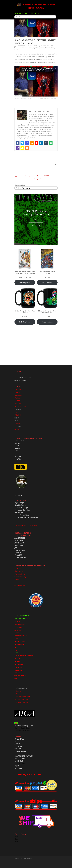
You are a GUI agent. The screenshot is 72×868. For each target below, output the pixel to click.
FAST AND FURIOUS (21, 636)
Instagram (18, 389)
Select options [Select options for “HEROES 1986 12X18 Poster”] (47, 282)
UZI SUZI (18, 766)
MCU (16, 647)
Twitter (17, 392)
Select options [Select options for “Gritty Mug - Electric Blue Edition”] (25, 322)
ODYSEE (18, 429)
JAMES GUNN (19, 543)
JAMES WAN (19, 545)
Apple (17, 446)
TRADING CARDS (21, 751)
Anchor (17, 451)
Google (17, 448)
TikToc (17, 401)
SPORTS (17, 662)
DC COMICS (18, 627)
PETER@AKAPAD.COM (23, 378)
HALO (16, 639)
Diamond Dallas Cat (22, 406)
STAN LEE (18, 555)
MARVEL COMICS (20, 642)
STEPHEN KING (20, 558)
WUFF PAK (18, 768)
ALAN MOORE (20, 538)
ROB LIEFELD (19, 553)
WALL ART (18, 749)
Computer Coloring (22, 510)
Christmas (18, 568)
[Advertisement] (36, 347)
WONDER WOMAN (20, 676)
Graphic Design (20, 505)
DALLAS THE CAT (21, 759)
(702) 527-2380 (20, 380)
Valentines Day (20, 577)
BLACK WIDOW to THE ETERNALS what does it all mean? (48, 99)
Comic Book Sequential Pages (26, 517)
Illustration (19, 512)
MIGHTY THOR (19, 644)
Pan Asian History (21, 702)
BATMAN (17, 622)
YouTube (18, 404)
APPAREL (18, 744)
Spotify (17, 443)
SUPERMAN (18, 670)
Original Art (19, 739)
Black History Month (22, 697)
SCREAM (17, 659)
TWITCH (18, 412)
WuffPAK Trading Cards (24, 726)
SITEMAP (18, 457)
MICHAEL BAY (20, 550)
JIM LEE (17, 548)
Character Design (21, 508)
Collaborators (20, 585)
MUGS (17, 741)
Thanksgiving (20, 574)
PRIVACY (18, 459)
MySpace (18, 398)
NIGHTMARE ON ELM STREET (24, 656)
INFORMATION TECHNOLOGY (26, 525)
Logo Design (19, 503)
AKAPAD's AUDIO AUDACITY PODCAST (24, 99)
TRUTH (17, 424)
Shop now (36, 225)
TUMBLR (18, 415)
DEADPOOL (18, 630)
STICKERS (18, 746)
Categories (20, 185)
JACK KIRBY (19, 540)
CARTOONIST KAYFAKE (23, 756)
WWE (16, 679)
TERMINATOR (19, 673)
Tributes (18, 691)
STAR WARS (18, 667)
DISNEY (17, 633)
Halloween (19, 571)
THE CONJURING (20, 624)
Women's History (21, 699)
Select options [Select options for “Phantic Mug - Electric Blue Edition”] (47, 322)
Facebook (18, 395)
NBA (16, 650)
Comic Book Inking (22, 515)
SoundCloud (19, 441)
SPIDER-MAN (19, 664)
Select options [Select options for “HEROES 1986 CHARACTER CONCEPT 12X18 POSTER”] (25, 282)
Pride (16, 694)
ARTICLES (18, 495)
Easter (17, 580)
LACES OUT (19, 761)
